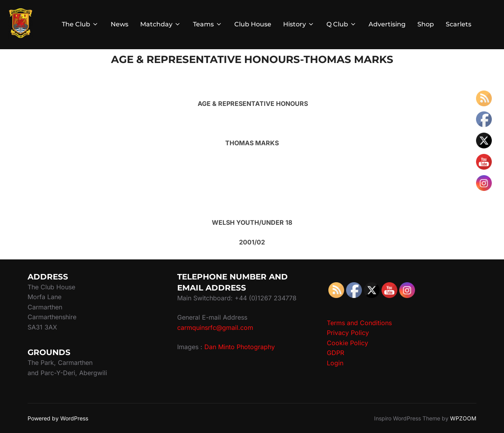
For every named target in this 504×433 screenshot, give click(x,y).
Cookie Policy (347, 343)
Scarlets (459, 24)
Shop (426, 24)
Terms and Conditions (359, 323)
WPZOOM (463, 418)
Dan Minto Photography (240, 347)
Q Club (342, 24)
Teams (208, 24)
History (299, 24)
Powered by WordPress (58, 418)
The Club (80, 24)
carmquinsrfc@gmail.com (215, 328)
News (120, 24)
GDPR (335, 353)
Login (335, 363)
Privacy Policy (348, 333)
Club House (253, 24)
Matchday (161, 24)
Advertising (387, 24)
